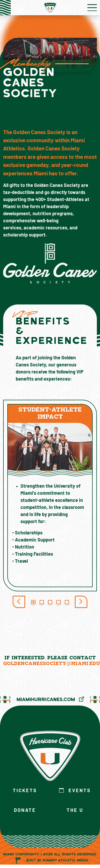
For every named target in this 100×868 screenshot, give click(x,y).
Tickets (25, 791)
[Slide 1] (33, 602)
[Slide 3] (50, 602)
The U (75, 811)
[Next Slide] (81, 602)
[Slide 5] (67, 602)
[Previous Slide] (19, 602)
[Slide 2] (42, 602)
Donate (25, 811)
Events (75, 791)
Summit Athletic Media (65, 861)
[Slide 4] (59, 602)
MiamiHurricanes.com (50, 700)
